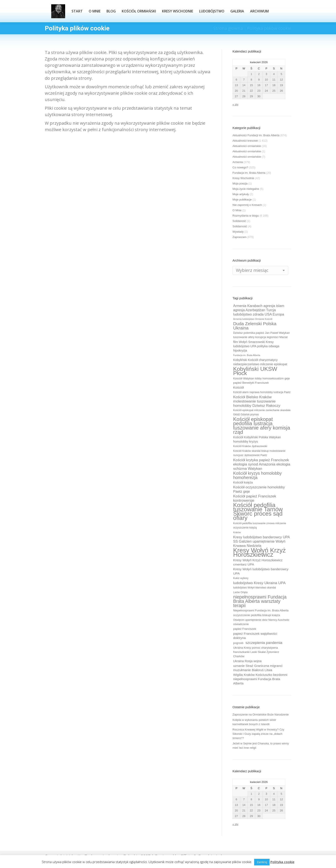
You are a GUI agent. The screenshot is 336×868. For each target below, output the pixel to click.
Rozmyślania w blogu (246, 216)
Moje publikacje (242, 200)
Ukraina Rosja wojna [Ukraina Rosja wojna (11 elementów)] (247, 661)
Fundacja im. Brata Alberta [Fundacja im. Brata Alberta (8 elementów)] (247, 355)
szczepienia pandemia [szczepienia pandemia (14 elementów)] (264, 643)
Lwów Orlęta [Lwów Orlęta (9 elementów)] (240, 592)
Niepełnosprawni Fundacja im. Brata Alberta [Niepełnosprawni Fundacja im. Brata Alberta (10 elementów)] (261, 610)
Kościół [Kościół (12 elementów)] (238, 387)
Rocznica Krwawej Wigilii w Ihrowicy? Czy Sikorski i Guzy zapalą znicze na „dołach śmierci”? (258, 734)
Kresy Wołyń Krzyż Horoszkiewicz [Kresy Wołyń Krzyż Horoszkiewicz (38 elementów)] (259, 552)
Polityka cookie (282, 862)
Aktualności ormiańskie (247, 146)
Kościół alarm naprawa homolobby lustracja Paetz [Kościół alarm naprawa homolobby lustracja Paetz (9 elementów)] (262, 392)
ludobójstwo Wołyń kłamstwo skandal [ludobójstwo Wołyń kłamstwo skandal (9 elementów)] (255, 588)
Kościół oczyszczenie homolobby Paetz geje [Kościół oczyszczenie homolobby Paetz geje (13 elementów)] (259, 489)
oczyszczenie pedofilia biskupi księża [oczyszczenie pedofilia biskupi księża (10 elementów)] (257, 615)
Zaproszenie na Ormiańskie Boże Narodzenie (261, 715)
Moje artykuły (241, 194)
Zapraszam (239, 237)
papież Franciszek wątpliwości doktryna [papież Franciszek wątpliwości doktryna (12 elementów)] (255, 636)
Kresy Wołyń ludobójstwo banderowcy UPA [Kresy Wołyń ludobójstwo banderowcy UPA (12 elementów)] (261, 571)
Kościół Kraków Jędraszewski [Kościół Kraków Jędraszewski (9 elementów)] (250, 446)
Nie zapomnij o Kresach (247, 205)
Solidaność (239, 221)
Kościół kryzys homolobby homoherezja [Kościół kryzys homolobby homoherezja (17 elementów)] (257, 475)
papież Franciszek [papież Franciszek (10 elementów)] (245, 629)
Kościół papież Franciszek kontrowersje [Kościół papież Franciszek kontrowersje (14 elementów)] (255, 498)
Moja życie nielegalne (246, 189)
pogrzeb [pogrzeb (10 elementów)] (238, 643)
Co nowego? (240, 167)
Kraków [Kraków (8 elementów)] (237, 532)
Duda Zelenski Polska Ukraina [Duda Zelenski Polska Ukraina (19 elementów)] (255, 326)
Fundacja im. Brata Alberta (249, 173)
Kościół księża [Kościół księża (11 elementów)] (243, 482)
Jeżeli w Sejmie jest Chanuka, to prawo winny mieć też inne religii (261, 746)
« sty (235, 104)
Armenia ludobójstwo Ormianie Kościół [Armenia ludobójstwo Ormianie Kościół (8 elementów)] (253, 319)
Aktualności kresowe (245, 141)
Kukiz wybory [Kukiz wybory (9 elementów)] (241, 578)
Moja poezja (240, 183)
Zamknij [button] (262, 862)
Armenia (238, 162)
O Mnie (237, 210)
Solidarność (240, 226)
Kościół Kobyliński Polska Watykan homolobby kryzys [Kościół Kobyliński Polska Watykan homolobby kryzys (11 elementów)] (257, 439)
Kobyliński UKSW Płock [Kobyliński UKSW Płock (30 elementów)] (255, 371)
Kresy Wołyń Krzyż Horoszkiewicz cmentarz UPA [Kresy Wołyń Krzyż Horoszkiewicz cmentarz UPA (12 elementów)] (258, 562)
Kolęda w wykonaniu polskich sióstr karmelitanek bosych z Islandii (254, 722)
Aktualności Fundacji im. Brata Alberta (256, 135)
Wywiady (238, 232)
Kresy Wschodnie (243, 178)
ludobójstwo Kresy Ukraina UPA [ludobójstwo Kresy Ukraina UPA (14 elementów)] (259, 583)
